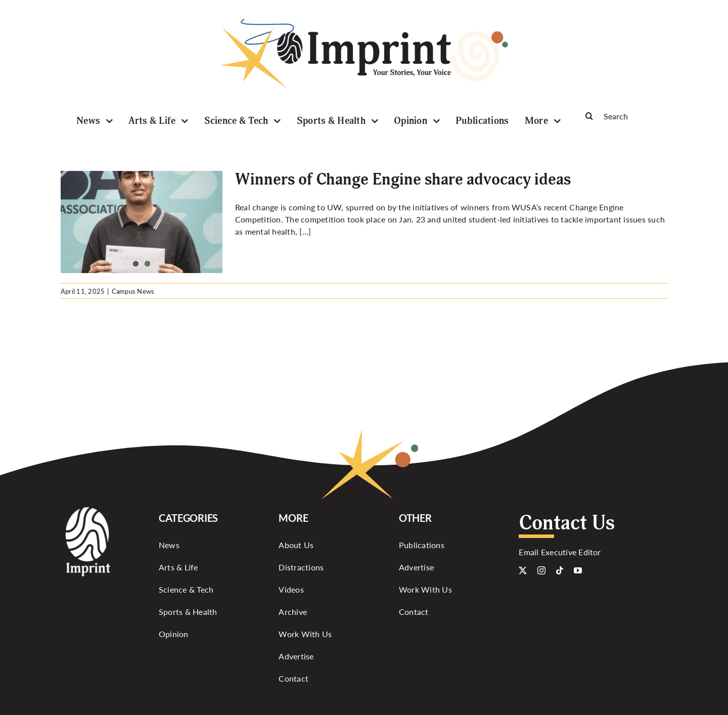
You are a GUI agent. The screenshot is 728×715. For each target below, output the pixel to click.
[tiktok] (560, 570)
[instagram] (541, 570)
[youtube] (578, 570)
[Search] (622, 116)
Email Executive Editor (560, 552)
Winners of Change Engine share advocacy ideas (403, 180)
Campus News (133, 291)
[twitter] (523, 570)
